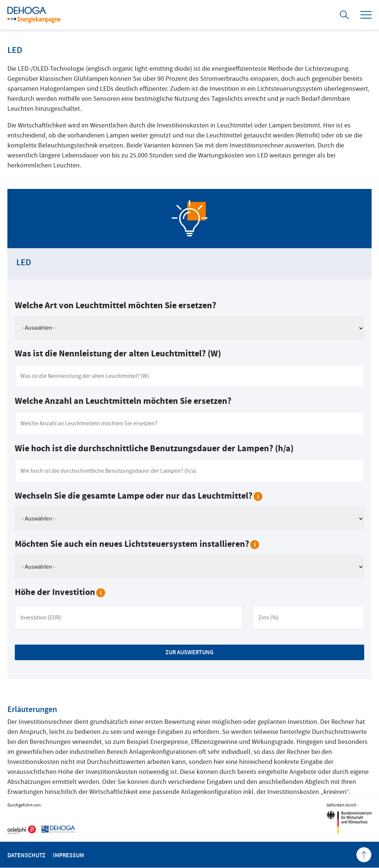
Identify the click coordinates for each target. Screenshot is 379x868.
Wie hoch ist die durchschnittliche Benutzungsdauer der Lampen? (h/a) (154, 448)
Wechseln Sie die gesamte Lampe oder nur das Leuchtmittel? (139, 496)
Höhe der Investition (60, 592)
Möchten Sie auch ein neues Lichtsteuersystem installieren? (137, 544)
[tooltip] (258, 496)
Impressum (68, 855)
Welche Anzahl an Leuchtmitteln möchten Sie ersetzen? (123, 401)
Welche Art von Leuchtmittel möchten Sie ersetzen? (115, 305)
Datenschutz (26, 855)
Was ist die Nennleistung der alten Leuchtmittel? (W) (118, 354)
